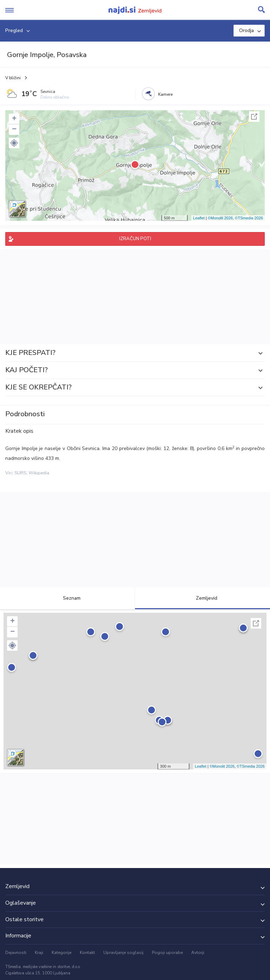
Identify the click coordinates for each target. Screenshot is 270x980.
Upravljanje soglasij (123, 953)
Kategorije (62, 953)
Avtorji (198, 953)
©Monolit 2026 (220, 218)
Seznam (68, 598)
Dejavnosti (16, 953)
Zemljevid (202, 598)
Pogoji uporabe (167, 953)
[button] (14, 143)
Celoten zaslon (254, 117)
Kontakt (87, 953)
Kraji (39, 953)
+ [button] (14, 119)
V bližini (13, 78)
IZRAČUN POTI (135, 239)
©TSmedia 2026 (249, 218)
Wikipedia (39, 473)
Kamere (165, 94)
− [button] (14, 130)
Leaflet (199, 218)
